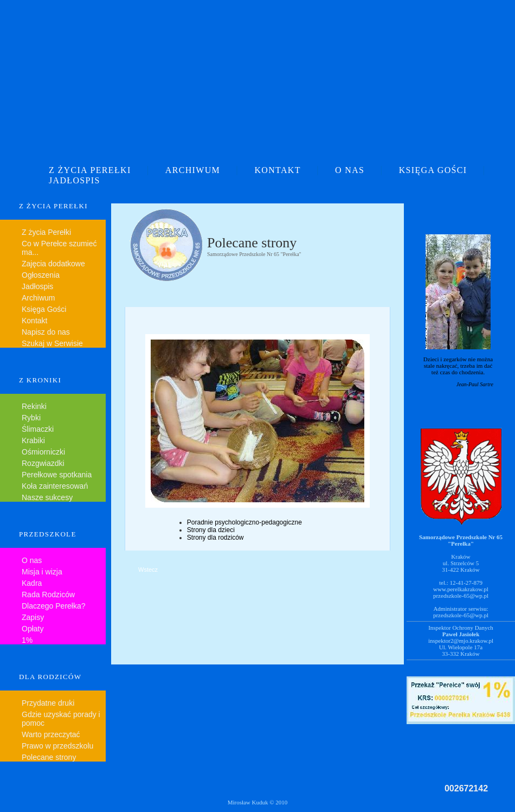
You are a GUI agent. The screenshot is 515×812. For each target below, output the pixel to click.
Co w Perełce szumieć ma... (59, 248)
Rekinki (34, 406)
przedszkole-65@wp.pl (461, 596)
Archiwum (38, 298)
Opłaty (33, 629)
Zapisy (33, 617)
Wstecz (148, 570)
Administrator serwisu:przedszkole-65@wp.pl (461, 612)
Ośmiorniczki (43, 452)
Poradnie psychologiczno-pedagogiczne (244, 522)
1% (27, 640)
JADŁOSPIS (75, 180)
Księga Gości (44, 309)
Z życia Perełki (46, 232)
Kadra (32, 583)
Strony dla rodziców (215, 538)
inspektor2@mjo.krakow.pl (461, 641)
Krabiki (33, 440)
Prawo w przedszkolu (57, 746)
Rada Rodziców (48, 594)
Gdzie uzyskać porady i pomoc (61, 719)
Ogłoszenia (41, 275)
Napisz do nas (46, 332)
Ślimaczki (38, 429)
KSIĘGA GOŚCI (433, 170)
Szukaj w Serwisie (52, 343)
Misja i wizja (42, 572)
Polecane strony (49, 757)
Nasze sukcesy (47, 497)
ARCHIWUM (193, 170)
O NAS (350, 170)
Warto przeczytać (51, 734)
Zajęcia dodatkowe (53, 264)
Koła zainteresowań (55, 486)
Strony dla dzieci (211, 530)
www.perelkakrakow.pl (461, 589)
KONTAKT (277, 170)
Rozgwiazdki (43, 463)
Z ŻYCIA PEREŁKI (90, 170)
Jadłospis (37, 286)
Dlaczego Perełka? (54, 606)
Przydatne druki (48, 703)
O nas (32, 560)
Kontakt (34, 321)
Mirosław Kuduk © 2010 (258, 802)
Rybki (31, 418)
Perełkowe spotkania (57, 475)
